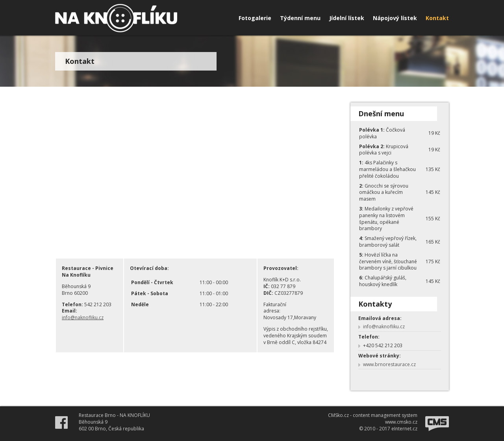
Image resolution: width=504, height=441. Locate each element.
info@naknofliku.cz (83, 317)
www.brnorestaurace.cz (389, 364)
